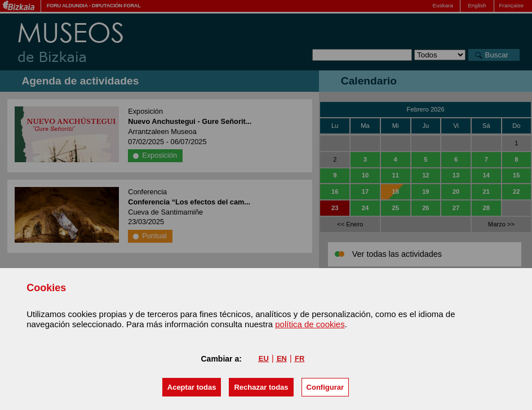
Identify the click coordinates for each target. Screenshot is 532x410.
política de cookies (310, 324)
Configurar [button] (325, 387)
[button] (192, 387)
